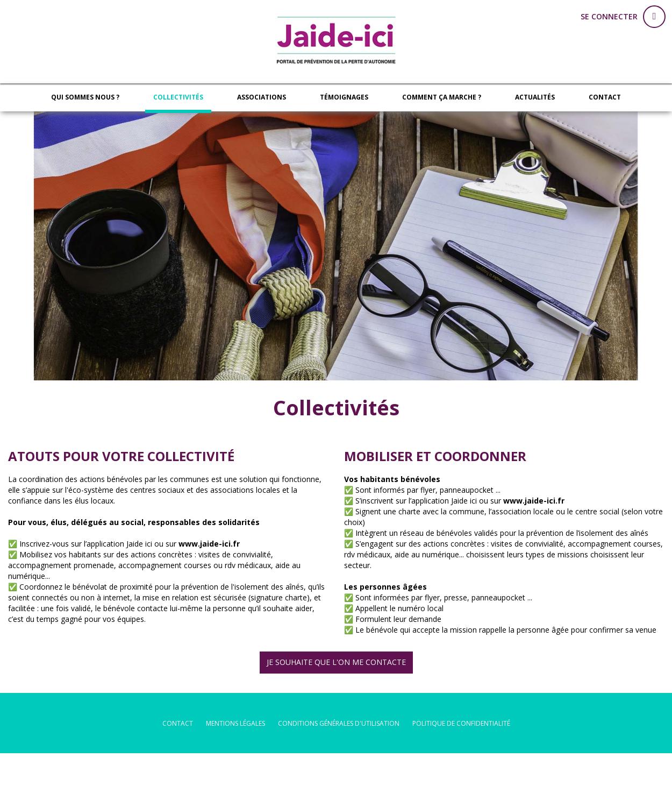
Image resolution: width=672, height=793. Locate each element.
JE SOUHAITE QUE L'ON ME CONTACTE (336, 662)
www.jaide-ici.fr (209, 544)
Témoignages (344, 97)
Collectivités (178, 97)
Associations (262, 97)
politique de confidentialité (461, 723)
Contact (605, 97)
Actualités (535, 97)
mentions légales (235, 723)
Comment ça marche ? (442, 97)
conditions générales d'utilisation (339, 723)
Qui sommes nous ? (85, 97)
